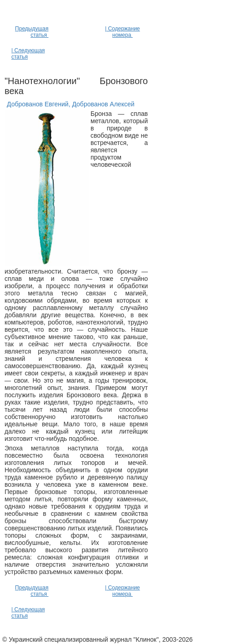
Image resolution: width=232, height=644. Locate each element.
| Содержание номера (123, 32)
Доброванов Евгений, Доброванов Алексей (71, 104)
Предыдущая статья (32, 32)
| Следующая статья (28, 54)
